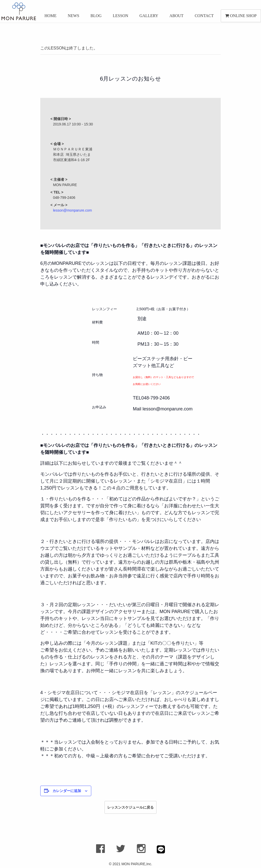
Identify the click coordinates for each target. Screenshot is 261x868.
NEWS (71, 17)
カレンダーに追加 (67, 791)
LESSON (118, 17)
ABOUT (174, 17)
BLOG (94, 17)
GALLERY (146, 17)
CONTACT (202, 17)
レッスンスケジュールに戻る (130, 807)
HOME (48, 17)
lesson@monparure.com (73, 210)
